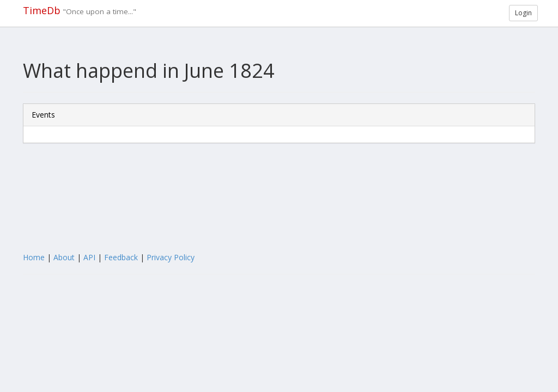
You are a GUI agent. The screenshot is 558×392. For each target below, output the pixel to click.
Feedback (121, 257)
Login (523, 13)
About (64, 257)
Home (34, 257)
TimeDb (42, 10)
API (89, 257)
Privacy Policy (171, 257)
